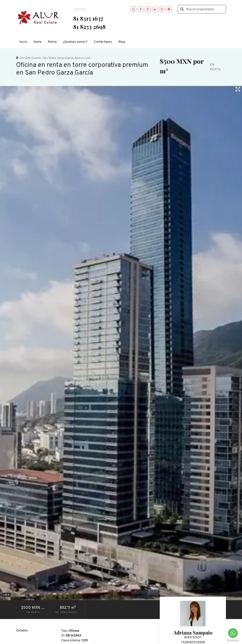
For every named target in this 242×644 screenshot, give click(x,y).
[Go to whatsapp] (233, 633)
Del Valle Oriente (30, 58)
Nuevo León (83, 58)
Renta (52, 42)
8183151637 (193, 638)
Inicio (23, 42)
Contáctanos (103, 42)
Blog (122, 42)
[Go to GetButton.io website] (233, 640)
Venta (37, 42)
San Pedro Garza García (58, 58)
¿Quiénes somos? (75, 42)
